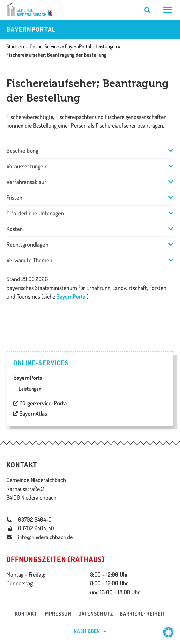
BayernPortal (72, 296)
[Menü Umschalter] (168, 10)
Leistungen (30, 389)
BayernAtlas (30, 413)
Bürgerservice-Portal (41, 403)
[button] (90, 151)
